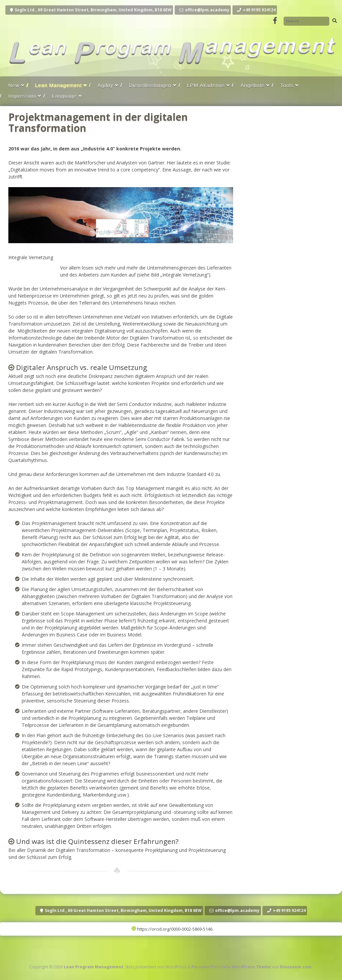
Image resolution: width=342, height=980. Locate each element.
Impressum (22, 96)
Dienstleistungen (150, 85)
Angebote (252, 85)
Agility (105, 85)
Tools (287, 85)
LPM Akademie (206, 85)
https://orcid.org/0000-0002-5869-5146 (172, 929)
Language (64, 96)
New (14, 85)
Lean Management (58, 85)
